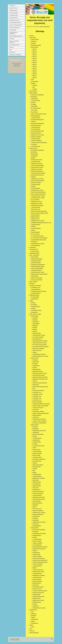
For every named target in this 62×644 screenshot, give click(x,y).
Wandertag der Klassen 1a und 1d (40, 373)
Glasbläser (35, 469)
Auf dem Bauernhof (37, 501)
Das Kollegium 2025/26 (36, 45)
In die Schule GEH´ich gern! (38, 446)
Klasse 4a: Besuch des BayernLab (38, 194)
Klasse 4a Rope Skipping (38, 465)
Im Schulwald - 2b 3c (37, 396)
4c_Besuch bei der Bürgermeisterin (40, 562)
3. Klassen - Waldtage (37, 556)
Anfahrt (33, 627)
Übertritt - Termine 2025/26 (37, 278)
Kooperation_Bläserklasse (38, 434)
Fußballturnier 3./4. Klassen (38, 600)
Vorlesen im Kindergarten (38, 493)
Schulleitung (34, 41)
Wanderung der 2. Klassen (37, 169)
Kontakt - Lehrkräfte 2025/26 (37, 268)
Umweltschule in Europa (36, 310)
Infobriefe (33, 617)
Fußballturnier (35, 505)
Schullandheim (36, 520)
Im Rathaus (35, 444)
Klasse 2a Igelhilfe (36, 455)
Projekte (31, 301)
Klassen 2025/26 (35, 47)
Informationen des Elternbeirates (38, 265)
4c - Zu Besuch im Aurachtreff (37, 236)
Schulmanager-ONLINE (36, 261)
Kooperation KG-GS (34, 249)
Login (52, 639)
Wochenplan (34, 615)
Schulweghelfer (34, 156)
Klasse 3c (35, 68)
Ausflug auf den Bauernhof (38, 593)
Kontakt (31, 625)
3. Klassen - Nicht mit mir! (38, 408)
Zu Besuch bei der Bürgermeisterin (40, 383)
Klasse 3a (35, 64)
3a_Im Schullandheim (36, 129)
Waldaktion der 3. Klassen (37, 202)
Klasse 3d (35, 70)
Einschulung (35, 427)
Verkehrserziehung (36, 594)
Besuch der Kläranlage (36, 228)
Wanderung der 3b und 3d (37, 160)
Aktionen (33, 621)
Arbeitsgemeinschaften (34, 295)
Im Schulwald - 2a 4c (37, 392)
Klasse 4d (35, 78)
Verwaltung (33, 43)
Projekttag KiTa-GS (37, 490)
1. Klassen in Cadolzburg (36, 141)
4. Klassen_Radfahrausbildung (38, 165)
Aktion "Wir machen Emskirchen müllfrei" (40, 213)
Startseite (32, 36)
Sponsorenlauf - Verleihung (38, 411)
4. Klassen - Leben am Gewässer (39, 421)
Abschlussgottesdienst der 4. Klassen (40, 356)
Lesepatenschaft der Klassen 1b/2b (39, 240)
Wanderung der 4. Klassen (37, 163)
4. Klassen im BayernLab (38, 570)
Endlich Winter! (36, 385)
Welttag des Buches (35, 217)
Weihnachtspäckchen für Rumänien (40, 341)
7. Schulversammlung (36, 207)
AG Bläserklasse (35, 299)
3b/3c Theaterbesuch (37, 461)
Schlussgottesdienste (36, 245)
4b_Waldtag (34, 104)
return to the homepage (45, 27)
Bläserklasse (35, 326)
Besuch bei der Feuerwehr (38, 587)
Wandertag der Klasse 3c (38, 371)
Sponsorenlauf (36, 409)
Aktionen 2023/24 (35, 528)
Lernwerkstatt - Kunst (36, 287)
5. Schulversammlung (37, 495)
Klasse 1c (35, 53)
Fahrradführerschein (37, 474)
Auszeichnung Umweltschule (39, 558)
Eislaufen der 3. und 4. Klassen (38, 135)
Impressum (32, 631)
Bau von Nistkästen (35, 200)
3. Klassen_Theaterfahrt (38, 564)
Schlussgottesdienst (37, 526)
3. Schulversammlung (36, 127)
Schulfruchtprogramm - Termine (38, 272)
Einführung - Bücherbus (36, 137)
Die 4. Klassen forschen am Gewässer (41, 347)
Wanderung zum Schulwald (38, 348)
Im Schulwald (34, 144)
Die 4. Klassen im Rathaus (38, 337)
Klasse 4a (35, 72)
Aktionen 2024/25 (33, 148)
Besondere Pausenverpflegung (38, 123)
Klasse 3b (35, 66)
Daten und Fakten (35, 39)
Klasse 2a (35, 57)
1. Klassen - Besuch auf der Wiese (40, 591)
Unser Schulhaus (35, 81)
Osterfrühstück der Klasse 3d (37, 205)
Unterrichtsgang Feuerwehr (38, 491)
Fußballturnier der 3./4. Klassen (38, 221)
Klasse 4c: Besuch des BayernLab (38, 192)
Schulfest (33, 230)
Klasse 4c (35, 76)
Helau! (34, 388)
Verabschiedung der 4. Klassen (38, 244)
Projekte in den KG (35, 251)
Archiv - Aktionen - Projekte (35, 314)
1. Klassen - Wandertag (37, 543)
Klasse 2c (35, 60)
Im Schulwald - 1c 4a (37, 400)
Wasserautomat (34, 312)
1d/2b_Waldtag (34, 106)
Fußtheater (33, 226)
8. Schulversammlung (36, 224)
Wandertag (35, 327)
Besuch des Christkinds (36, 182)
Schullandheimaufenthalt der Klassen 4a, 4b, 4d (41, 223)
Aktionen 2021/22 (35, 358)
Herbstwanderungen (37, 535)
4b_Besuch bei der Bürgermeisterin (40, 560)
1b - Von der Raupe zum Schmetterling (39, 238)
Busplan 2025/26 (35, 257)
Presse (33, 79)
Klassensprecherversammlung (37, 120)
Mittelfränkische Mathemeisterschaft (40, 379)
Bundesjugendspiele (35, 232)
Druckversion (13, 639)
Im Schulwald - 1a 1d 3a (38, 394)
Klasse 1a (35, 49)
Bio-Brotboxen (34, 97)
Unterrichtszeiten (35, 276)
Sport (34, 87)
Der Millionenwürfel (37, 467)
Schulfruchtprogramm (36, 306)
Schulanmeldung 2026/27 (36, 270)
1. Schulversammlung (36, 100)
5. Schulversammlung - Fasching (38, 196)
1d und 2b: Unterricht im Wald (37, 131)
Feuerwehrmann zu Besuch (38, 390)
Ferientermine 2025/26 (36, 263)
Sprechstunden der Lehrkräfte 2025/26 (39, 274)
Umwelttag (35, 604)
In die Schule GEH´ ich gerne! (39, 335)
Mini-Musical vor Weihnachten (39, 459)
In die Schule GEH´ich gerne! (39, 375)
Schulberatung (33, 247)
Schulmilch (33, 308)
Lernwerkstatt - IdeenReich (35, 285)
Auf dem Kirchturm (36, 450)
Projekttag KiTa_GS (35, 219)
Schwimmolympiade (35, 215)
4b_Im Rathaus (34, 112)
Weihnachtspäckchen (36, 116)
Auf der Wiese (35, 488)
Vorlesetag (33, 121)
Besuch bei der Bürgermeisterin (38, 181)
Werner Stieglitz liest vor (36, 125)
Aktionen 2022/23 (35, 425)
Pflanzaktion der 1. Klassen (37, 203)
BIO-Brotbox (35, 320)
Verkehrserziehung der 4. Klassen (40, 343)
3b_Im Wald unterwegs (36, 108)
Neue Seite (35, 85)
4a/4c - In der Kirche (35, 234)
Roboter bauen (36, 480)
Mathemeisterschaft (37, 333)
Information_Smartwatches (37, 259)
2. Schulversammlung (36, 118)
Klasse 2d (35, 62)
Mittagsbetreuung (33, 610)
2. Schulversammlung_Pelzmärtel (38, 173)
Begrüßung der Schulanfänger (37, 95)
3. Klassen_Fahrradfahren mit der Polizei (41, 404)
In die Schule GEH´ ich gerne (37, 167)
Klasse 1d (35, 55)
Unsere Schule (33, 38)
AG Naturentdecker (35, 297)
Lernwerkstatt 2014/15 (36, 289)
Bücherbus (33, 186)
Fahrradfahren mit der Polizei (39, 497)
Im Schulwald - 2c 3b (37, 398)
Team (32, 612)
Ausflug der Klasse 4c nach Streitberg (40, 406)
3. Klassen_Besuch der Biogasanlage (39, 142)
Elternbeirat (32, 284)
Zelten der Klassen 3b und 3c (39, 499)
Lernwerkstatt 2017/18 (36, 293)
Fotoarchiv (33, 83)
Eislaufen (34, 472)
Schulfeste (35, 89)
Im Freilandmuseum (37, 442)
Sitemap (18, 639)
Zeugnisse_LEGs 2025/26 (37, 280)
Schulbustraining (35, 99)
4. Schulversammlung (36, 139)
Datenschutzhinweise (34, 633)
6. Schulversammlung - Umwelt (38, 198)
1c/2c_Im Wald (34, 110)
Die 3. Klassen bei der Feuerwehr (40, 345)
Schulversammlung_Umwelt (38, 572)
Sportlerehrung (34, 242)
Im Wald (34, 448)
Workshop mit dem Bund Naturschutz (39, 211)
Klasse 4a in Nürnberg (37, 453)
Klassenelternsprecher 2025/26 (38, 266)
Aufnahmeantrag (35, 619)
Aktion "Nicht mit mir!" (36, 209)
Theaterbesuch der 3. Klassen (37, 179)
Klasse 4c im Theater (37, 541)
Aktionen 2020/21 (35, 316)
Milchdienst (35, 329)
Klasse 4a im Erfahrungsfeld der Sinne (41, 413)
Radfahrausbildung (36, 369)
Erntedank (33, 102)
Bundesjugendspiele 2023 (38, 514)
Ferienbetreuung (35, 623)
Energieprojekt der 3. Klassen (37, 190)
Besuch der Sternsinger (36, 133)
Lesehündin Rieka (36, 554)
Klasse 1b (35, 51)
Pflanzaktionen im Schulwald (39, 478)
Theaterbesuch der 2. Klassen (39, 512)
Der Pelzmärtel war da (37, 339)
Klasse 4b (35, 74)
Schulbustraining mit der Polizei (39, 430)
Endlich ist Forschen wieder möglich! (40, 387)
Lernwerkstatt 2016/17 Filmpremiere (39, 291)
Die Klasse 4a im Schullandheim (39, 423)
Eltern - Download (33, 282)
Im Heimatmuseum (36, 484)
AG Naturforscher (36, 516)
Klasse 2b (35, 59)
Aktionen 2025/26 (33, 93)
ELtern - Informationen (34, 255)
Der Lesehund (34, 305)
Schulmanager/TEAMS (34, 253)
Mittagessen (34, 614)
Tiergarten (35, 352)
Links (31, 629)
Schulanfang (35, 318)
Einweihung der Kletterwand (37, 171)
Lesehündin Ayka (36, 440)
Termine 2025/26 (33, 91)
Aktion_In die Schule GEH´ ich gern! (39, 114)
